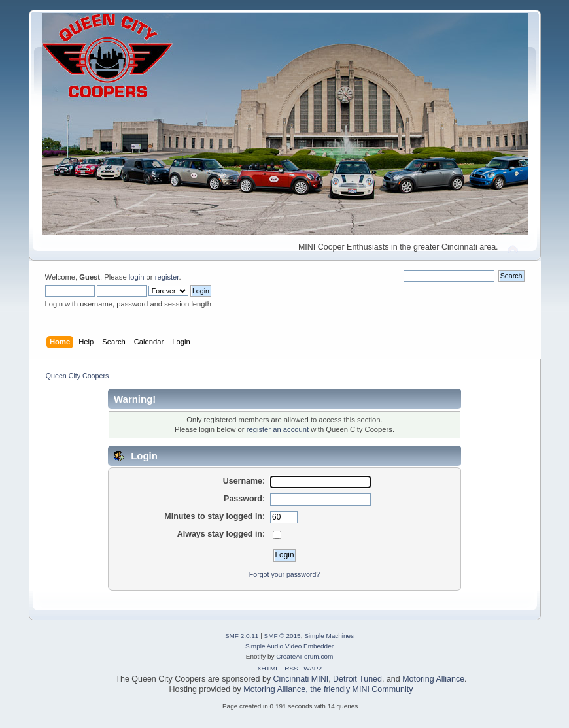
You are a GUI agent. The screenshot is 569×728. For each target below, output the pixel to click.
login (137, 277)
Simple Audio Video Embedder (289, 646)
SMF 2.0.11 (242, 636)
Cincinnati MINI (301, 679)
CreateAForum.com (304, 656)
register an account (278, 429)
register (167, 277)
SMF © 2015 (283, 636)
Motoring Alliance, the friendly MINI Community (328, 689)
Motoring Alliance (433, 679)
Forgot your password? (284, 574)
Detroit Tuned (357, 679)
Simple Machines (329, 636)
